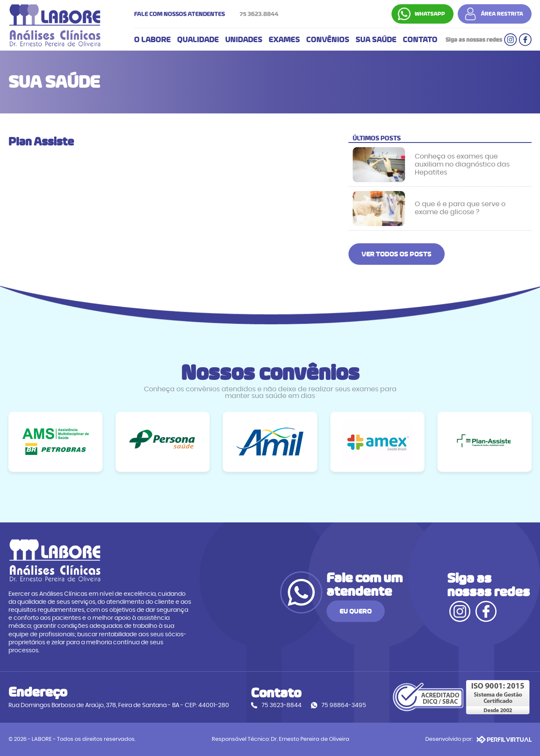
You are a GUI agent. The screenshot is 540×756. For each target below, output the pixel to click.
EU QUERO (356, 611)
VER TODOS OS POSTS (397, 254)
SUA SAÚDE (376, 40)
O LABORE (153, 40)
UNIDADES (244, 40)
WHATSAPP (430, 14)
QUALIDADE (198, 40)
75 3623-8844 (282, 705)
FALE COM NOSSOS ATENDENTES (208, 14)
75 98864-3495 (344, 705)
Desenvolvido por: (478, 740)
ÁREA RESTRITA (502, 14)
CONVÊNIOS (328, 40)
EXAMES (284, 40)
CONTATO (420, 40)
